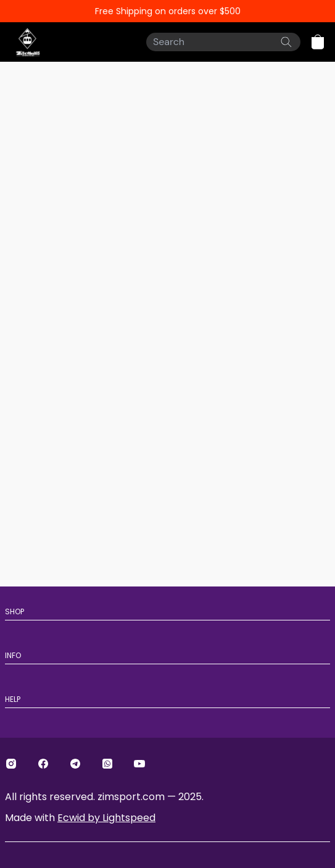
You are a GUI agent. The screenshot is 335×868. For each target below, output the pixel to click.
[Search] (223, 42)
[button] (318, 42)
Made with (80, 818)
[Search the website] (286, 42)
